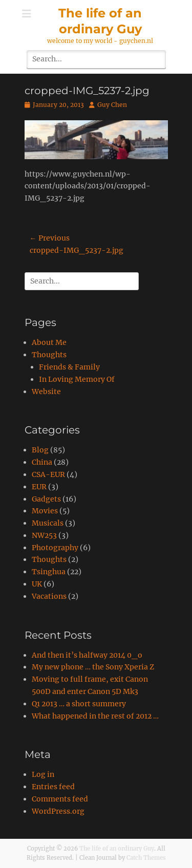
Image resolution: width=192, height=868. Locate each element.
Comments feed (60, 799)
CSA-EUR (48, 474)
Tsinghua (49, 572)
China (42, 462)
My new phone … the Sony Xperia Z (93, 667)
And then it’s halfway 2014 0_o (87, 655)
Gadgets (46, 499)
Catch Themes (146, 858)
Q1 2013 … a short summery (79, 704)
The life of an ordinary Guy (117, 849)
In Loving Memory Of (77, 379)
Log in (43, 774)
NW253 (44, 535)
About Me (49, 342)
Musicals (48, 523)
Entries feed (53, 787)
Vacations (49, 596)
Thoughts (49, 355)
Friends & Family (69, 367)
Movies (45, 511)
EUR (39, 487)
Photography (55, 548)
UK (37, 584)
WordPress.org (58, 811)
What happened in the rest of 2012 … (95, 716)
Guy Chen (112, 105)
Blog (40, 450)
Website (46, 392)
